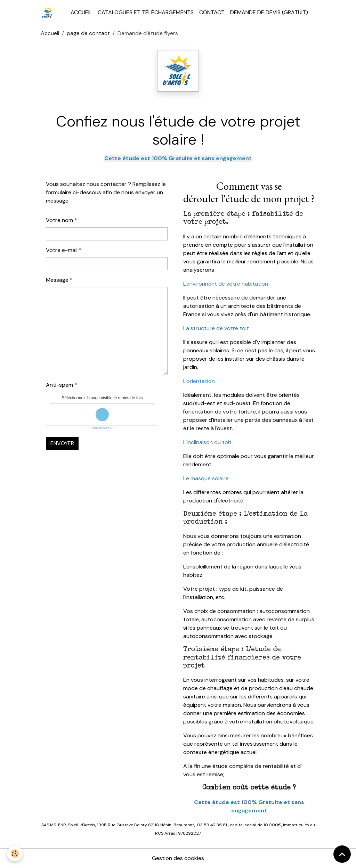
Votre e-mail (62, 250)
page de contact (88, 33)
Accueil (81, 12)
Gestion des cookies (178, 858)
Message (57, 280)
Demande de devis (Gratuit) (269, 12)
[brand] (49, 13)
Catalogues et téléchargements (146, 12)
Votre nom (59, 220)
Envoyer (62, 443)
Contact (212, 12)
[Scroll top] (342, 854)
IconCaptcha (101, 428)
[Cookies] (15, 854)
